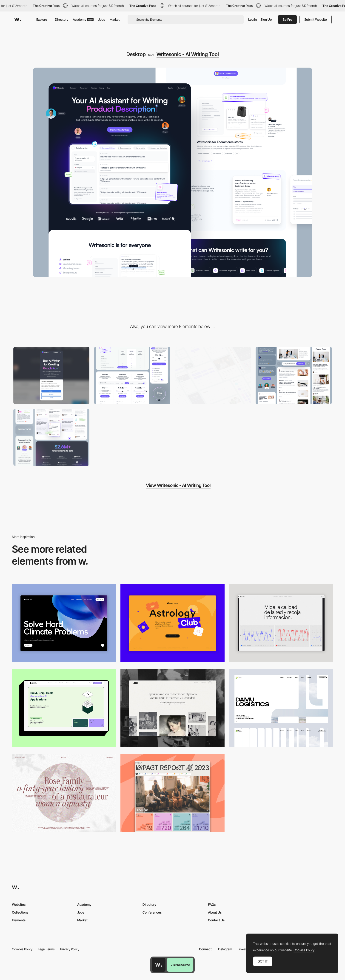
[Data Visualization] (281, 623)
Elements (19, 920)
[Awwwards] (18, 20)
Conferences (152, 912)
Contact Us (216, 920)
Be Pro (287, 19)
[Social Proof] (51, 437)
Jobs (102, 19)
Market (115, 19)
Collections (20, 912)
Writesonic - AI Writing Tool (188, 54)
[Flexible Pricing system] (132, 376)
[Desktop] (64, 708)
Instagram (225, 949)
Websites (19, 904)
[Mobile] (51, 376)
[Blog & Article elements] (294, 376)
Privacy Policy (70, 949)
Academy (83, 19)
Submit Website (316, 19)
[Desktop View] (64, 623)
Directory (62, 19)
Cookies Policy (22, 949)
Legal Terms (46, 949)
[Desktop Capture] (172, 623)
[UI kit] (213, 376)
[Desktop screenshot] (172, 708)
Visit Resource (180, 965)
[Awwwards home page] (159, 965)
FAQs (212, 904)
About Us (215, 912)
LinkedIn (244, 949)
